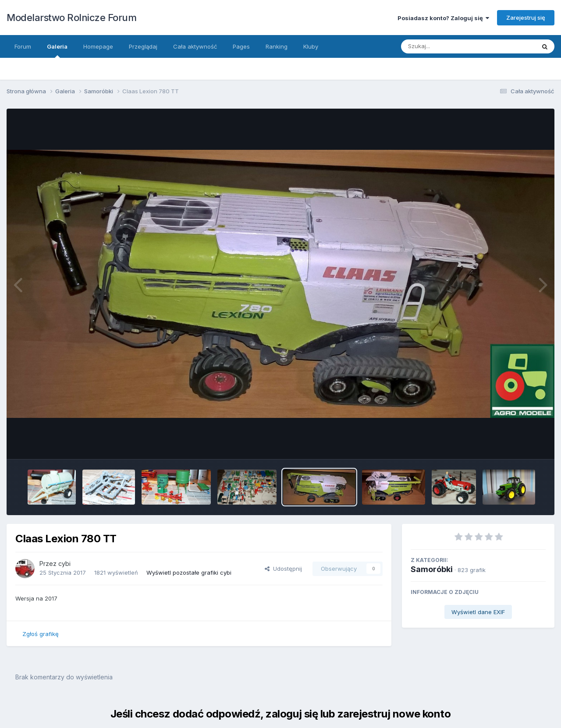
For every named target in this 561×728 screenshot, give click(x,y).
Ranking (277, 46)
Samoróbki (432, 569)
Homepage (98, 46)
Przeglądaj (143, 46)
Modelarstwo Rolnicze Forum (71, 18)
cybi (64, 564)
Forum (23, 46)
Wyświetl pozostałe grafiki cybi (189, 573)
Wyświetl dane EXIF (478, 612)
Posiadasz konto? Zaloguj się (443, 18)
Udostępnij (283, 569)
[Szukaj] (447, 46)
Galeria (57, 50)
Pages (241, 46)
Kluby (311, 46)
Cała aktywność (195, 46)
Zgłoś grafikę (41, 634)
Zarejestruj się (526, 18)
